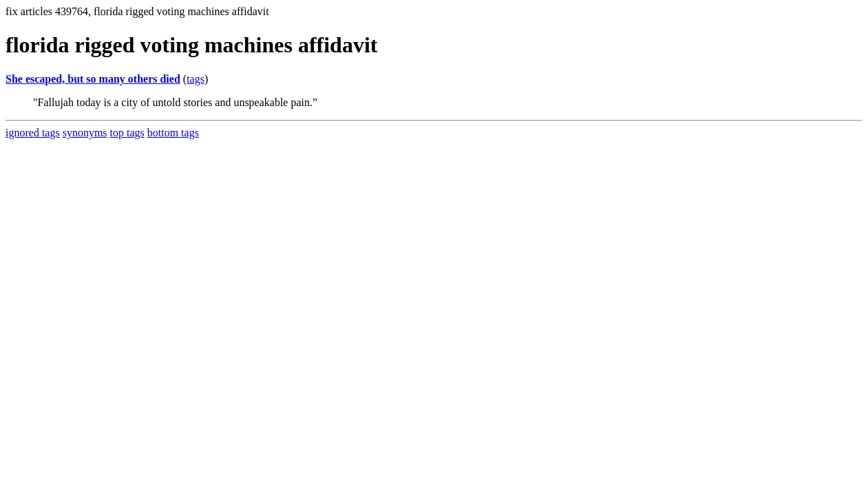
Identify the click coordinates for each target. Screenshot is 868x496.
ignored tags (33, 133)
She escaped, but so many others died (93, 79)
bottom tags (173, 133)
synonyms (85, 133)
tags (195, 79)
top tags (127, 133)
